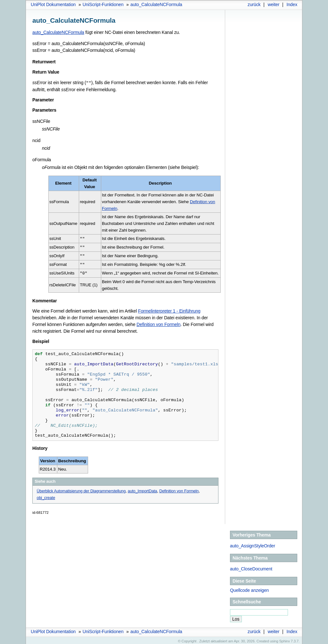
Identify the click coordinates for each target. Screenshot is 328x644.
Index (292, 4)
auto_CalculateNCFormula (156, 4)
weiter (274, 4)
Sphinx (285, 639)
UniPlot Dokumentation (53, 4)
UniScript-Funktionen (103, 4)
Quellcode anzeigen (249, 588)
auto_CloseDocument (251, 567)
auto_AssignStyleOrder (253, 544)
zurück (254, 4)
